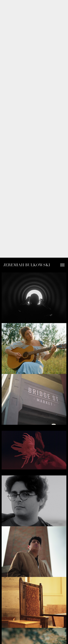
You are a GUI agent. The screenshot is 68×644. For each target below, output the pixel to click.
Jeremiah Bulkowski (27, 265)
